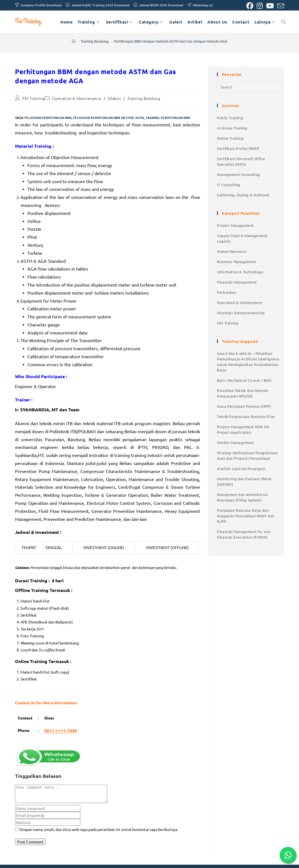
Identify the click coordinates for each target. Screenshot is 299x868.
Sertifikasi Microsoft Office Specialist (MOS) (241, 161)
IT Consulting (229, 185)
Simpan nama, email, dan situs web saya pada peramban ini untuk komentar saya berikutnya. (99, 833)
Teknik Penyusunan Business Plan (246, 416)
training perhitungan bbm (168, 118)
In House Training (232, 128)
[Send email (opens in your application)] (280, 6)
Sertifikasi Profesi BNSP (238, 148)
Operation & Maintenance (77, 98)
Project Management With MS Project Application (243, 429)
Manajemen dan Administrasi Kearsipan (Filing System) (242, 497)
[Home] (74, 41)
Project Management (235, 225)
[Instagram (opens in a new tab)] (260, 6)
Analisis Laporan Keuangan (241, 468)
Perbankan (226, 292)
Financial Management (237, 282)
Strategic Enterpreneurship (241, 313)
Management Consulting (239, 174)
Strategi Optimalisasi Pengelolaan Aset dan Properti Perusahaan (247, 455)
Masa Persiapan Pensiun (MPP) (244, 406)
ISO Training (228, 323)
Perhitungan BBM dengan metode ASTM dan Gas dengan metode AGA (171, 41)
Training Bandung (144, 98)
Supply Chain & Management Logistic (242, 238)
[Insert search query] (249, 87)
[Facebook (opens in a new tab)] (250, 6)
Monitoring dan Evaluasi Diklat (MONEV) (244, 481)
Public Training (230, 118)
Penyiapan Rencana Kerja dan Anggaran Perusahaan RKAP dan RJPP (246, 516)
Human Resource (232, 251)
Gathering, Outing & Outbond (243, 195)
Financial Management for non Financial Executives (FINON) (244, 534)
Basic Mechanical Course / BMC (244, 380)
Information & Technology (240, 272)
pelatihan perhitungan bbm (48, 118)
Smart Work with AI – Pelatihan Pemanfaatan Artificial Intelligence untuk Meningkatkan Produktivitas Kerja (248, 362)
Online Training (230, 138)
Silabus (114, 98)
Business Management (237, 262)
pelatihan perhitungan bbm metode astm (108, 118)
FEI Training (34, 98)
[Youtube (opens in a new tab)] (270, 6)
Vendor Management (235, 442)
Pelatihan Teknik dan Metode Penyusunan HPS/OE (243, 393)
